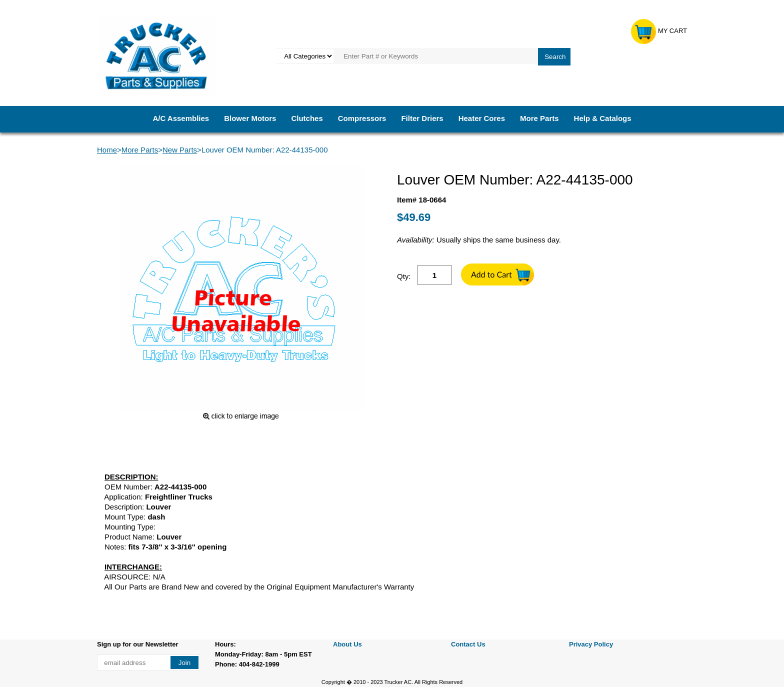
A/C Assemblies (181, 118)
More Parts (539, 118)
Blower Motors (250, 118)
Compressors (362, 118)
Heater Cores (482, 118)
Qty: (404, 276)
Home (107, 150)
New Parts (180, 150)
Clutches (307, 118)
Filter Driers (422, 118)
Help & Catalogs (603, 118)
